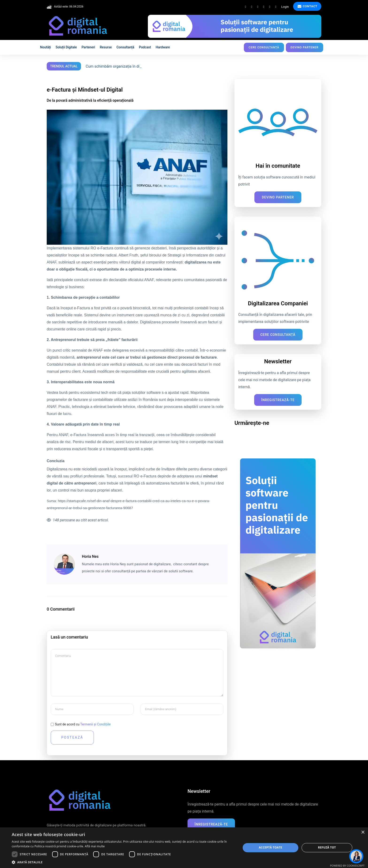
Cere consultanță (264, 47)
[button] (123, 862)
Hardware (163, 47)
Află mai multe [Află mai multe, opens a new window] (95, 846)
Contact (307, 6)
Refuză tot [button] (327, 847)
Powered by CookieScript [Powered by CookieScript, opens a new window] (347, 866)
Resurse (106, 47)
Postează (72, 737)
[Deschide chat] (356, 856)
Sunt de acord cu (83, 724)
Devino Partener (278, 197)
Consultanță (125, 47)
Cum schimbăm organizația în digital (116, 66)
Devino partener (305, 47)
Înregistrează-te (278, 400)
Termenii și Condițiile (96, 724)
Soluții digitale (66, 47)
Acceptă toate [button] (271, 847)
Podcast (145, 47)
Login (285, 7)
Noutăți (46, 47)
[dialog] (184, 848)
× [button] (363, 832)
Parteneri (88, 47)
